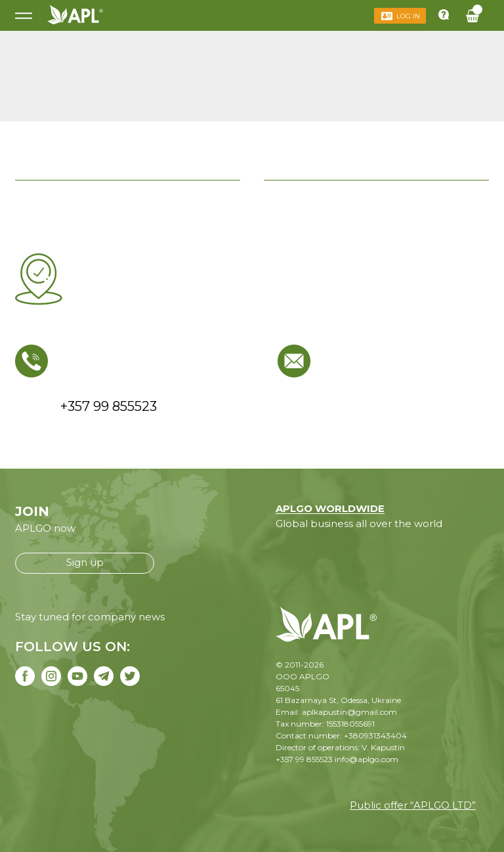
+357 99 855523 (304, 759)
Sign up (85, 562)
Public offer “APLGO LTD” (413, 805)
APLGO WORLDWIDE (330, 508)
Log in (408, 16)
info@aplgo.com (367, 759)
